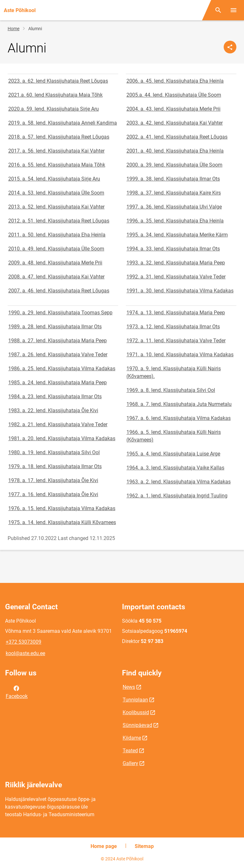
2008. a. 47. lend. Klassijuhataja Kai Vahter (56, 277)
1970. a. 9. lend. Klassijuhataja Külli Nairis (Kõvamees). (174, 372)
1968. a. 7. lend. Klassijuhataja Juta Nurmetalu (179, 404)
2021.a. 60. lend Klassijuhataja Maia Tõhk (55, 95)
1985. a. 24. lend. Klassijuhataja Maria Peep (58, 383)
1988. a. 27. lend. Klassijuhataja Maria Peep (58, 341)
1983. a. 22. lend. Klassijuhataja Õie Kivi (53, 410)
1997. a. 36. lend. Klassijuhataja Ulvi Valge (174, 207)
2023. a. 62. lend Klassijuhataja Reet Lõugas (58, 81)
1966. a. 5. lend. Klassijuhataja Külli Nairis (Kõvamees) (174, 436)
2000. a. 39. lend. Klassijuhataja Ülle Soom (174, 165)
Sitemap (144, 846)
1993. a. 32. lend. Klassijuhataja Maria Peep (176, 263)
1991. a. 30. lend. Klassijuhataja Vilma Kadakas (180, 291)
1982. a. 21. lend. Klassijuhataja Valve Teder (58, 424)
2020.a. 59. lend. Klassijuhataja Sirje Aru (54, 109)
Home (14, 29)
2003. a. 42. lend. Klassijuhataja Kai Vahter (175, 123)
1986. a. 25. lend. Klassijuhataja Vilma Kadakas (62, 369)
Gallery (130, 763)
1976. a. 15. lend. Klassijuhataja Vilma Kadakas (62, 508)
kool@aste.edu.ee (25, 653)
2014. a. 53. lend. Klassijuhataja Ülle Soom (56, 193)
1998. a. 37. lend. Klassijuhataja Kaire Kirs (174, 193)
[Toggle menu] (234, 10)
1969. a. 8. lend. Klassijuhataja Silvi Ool (171, 390)
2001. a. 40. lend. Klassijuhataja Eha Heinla (175, 151)
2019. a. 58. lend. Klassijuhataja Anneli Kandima (63, 123)
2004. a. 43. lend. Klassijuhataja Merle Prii (173, 109)
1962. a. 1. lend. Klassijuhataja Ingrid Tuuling (177, 496)
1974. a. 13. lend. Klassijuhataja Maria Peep (176, 313)
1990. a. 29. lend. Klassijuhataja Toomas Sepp (60, 313)
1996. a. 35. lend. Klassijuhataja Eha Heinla (175, 221)
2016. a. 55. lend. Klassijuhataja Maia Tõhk (57, 165)
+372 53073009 (24, 642)
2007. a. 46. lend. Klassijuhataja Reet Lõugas (59, 291)
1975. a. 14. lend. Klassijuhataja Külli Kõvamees (62, 522)
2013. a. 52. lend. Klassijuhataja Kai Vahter (56, 207)
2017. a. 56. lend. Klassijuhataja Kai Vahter (56, 151)
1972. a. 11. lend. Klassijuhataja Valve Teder (176, 341)
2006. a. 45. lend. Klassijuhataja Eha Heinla (175, 81)
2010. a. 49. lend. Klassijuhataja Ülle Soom (56, 249)
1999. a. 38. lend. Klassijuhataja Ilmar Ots (173, 179)
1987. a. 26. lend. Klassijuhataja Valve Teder (58, 355)
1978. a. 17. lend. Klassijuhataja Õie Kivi (53, 480)
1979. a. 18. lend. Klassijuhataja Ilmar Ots (55, 466)
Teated (130, 751)
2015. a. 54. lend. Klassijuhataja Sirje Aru (54, 179)
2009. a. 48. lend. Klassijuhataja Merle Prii (55, 263)
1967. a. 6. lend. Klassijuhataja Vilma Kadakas (179, 418)
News (129, 687)
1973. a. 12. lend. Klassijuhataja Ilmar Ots (173, 327)
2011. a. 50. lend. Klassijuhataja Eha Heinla (57, 235)
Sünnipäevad (137, 725)
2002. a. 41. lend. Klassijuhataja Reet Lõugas (177, 137)
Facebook (17, 692)
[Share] (230, 47)
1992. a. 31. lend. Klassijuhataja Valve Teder (176, 277)
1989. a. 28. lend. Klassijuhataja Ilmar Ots (55, 327)
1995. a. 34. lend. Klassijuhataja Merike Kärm (177, 235)
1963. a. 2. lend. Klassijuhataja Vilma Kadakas (179, 482)
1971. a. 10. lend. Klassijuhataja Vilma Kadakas (180, 355)
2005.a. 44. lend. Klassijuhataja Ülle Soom (174, 95)
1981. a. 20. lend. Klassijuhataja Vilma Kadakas (62, 438)
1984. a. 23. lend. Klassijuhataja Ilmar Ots (55, 396)
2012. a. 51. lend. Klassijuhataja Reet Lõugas (59, 221)
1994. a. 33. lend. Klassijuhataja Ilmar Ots (173, 249)
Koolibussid (136, 712)
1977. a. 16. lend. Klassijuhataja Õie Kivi (53, 494)
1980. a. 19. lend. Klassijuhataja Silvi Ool (54, 452)
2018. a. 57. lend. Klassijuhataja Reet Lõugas (59, 137)
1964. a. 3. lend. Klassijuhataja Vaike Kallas (175, 468)
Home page (104, 846)
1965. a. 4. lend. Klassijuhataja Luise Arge (173, 454)
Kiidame (132, 738)
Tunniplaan (135, 700)
